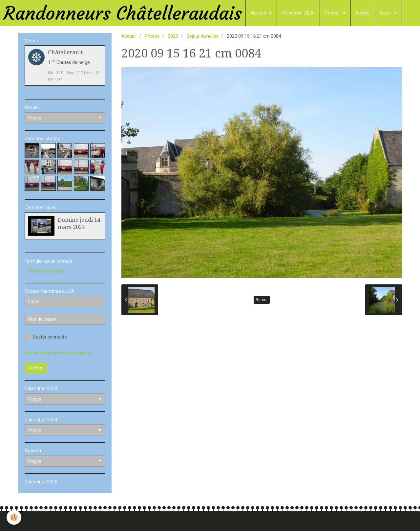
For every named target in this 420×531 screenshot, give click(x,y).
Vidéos (363, 13)
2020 (173, 36)
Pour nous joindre (46, 271)
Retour (262, 300)
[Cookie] (14, 517)
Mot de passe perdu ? (74, 353)
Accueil (259, 13)
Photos (333, 13)
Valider (35, 368)
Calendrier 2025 (298, 13)
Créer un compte (39, 353)
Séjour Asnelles (202, 36)
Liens (386, 13)
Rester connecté (46, 337)
